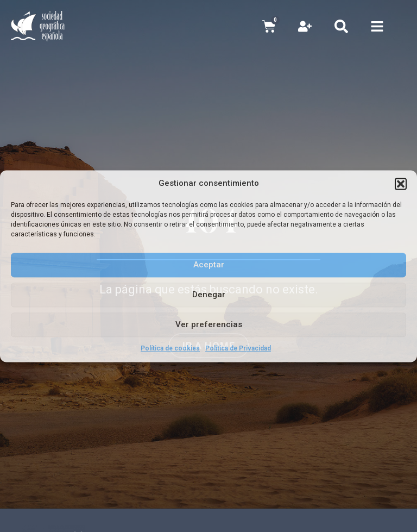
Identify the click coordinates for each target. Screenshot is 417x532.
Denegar (209, 295)
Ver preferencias (209, 324)
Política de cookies (170, 348)
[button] (401, 184)
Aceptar (209, 265)
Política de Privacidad (238, 348)
